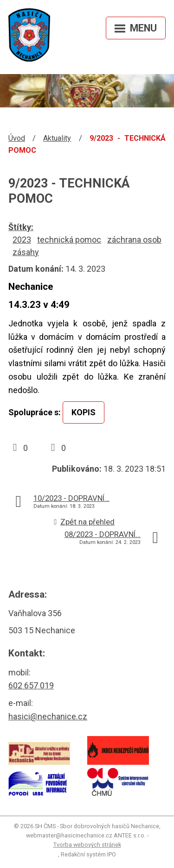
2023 (22, 240)
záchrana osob (134, 240)
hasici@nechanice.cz (48, 716)
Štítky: (21, 227)
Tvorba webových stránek (87, 845)
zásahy (26, 252)
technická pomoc (69, 240)
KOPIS (84, 412)
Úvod (17, 138)
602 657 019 (31, 685)
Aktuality (57, 138)
